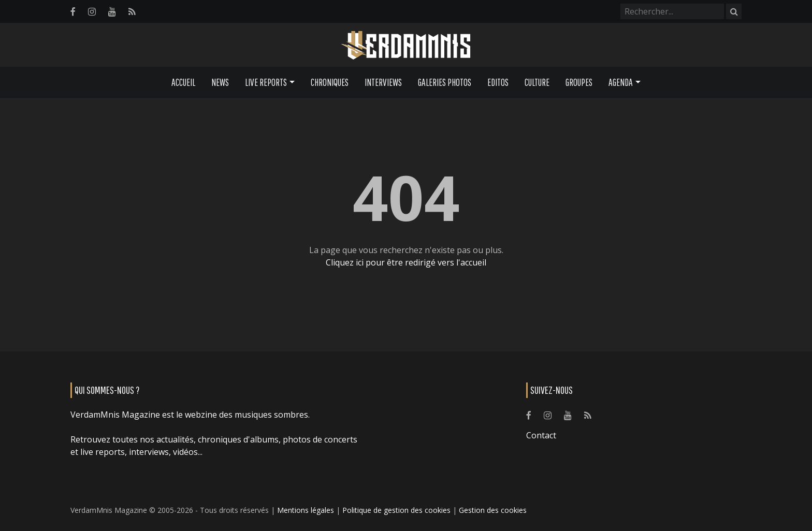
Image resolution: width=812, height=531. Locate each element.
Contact (541, 435)
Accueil (183, 82)
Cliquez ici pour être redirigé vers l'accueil (406, 262)
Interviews (383, 82)
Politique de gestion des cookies (396, 510)
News (220, 82)
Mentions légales (306, 510)
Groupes (579, 82)
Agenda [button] (621, 82)
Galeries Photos (445, 82)
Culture (537, 82)
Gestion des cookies (493, 510)
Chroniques (330, 82)
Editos (498, 82)
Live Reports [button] (266, 82)
